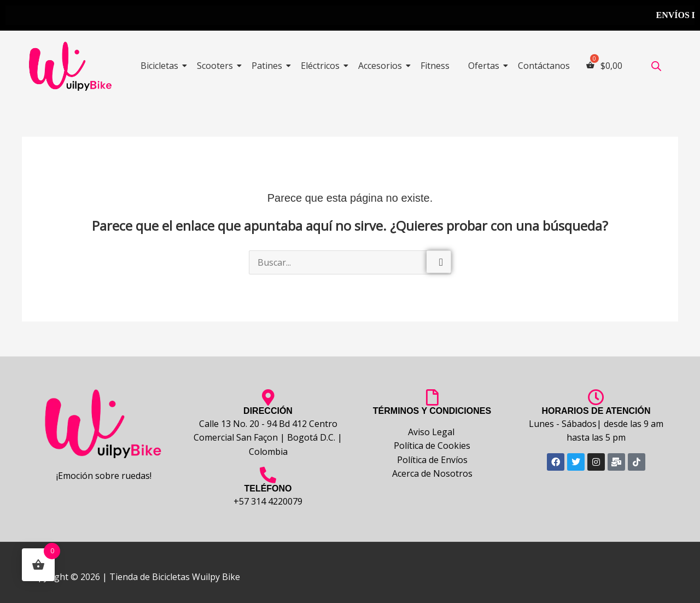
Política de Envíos (432, 460)
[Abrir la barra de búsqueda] (656, 66)
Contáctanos (544, 66)
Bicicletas (161, 66)
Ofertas (486, 66)
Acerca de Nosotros (432, 473)
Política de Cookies (432, 446)
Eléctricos (322, 66)
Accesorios (382, 66)
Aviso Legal (432, 432)
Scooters (217, 66)
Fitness (435, 66)
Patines (269, 66)
